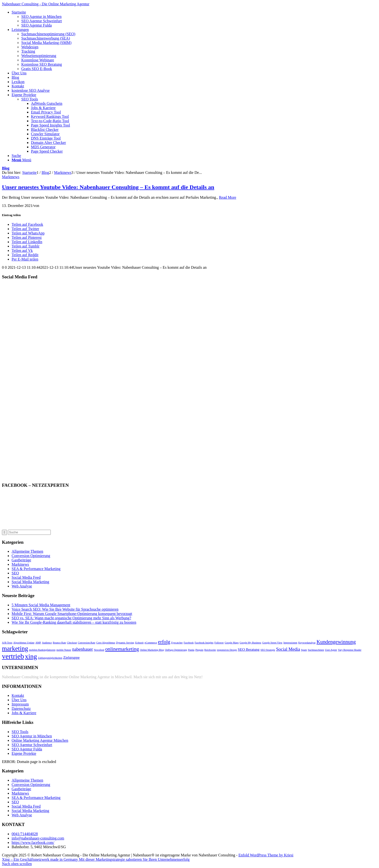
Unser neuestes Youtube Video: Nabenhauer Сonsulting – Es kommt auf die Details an (108, 187)
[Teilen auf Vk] (22, 251)
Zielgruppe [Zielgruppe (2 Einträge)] (72, 657)
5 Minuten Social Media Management (41, 605)
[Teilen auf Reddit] (25, 255)
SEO (15, 573)
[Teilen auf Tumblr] (26, 246)
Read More (228, 197)
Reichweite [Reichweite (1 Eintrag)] (210, 650)
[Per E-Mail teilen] (25, 259)
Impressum (20, 704)
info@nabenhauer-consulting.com (38, 838)
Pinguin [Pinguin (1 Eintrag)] (199, 650)
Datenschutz (21, 709)
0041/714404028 (25, 834)
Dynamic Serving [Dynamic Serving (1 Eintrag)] (125, 643)
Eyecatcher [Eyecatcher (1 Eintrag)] (177, 643)
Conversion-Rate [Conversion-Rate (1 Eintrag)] (87, 643)
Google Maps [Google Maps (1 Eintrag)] (232, 643)
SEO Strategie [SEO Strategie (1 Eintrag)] (268, 650)
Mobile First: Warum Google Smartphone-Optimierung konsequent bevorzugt (72, 614)
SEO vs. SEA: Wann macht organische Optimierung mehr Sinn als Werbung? (71, 618)
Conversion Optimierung (31, 556)
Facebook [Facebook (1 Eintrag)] (189, 643)
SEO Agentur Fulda (27, 749)
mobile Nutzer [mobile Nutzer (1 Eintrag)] (64, 650)
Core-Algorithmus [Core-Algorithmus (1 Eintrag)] (106, 643)
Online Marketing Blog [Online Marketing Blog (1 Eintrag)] (152, 650)
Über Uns (19, 700)
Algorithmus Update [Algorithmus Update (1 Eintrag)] (24, 643)
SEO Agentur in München (32, 736)
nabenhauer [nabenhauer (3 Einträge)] (83, 649)
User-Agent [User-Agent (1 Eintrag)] (331, 650)
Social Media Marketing (30, 582)
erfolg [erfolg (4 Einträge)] (164, 642)
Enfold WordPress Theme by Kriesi (266, 855)
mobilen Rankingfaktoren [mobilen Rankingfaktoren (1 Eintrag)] (42, 650)
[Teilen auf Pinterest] (27, 237)
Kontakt (18, 695)
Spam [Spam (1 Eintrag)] (304, 650)
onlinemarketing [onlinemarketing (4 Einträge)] (122, 649)
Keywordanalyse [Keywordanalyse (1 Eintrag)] (307, 643)
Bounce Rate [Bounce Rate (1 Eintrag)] (59, 643)
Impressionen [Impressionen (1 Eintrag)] (290, 643)
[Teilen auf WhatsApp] (28, 233)
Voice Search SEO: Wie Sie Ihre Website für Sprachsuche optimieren (65, 609)
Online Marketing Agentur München (40, 740)
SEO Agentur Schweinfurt (32, 745)
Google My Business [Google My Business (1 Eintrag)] (250, 643)
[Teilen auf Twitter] (25, 229)
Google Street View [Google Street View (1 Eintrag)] (272, 643)
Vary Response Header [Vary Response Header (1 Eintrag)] (350, 650)
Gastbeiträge (21, 560)
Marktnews (11, 177)
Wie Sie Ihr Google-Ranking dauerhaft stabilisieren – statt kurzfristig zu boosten (74, 622)
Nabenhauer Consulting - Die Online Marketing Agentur (46, 4)
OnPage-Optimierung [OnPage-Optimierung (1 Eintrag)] (176, 650)
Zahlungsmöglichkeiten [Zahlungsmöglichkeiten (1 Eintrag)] (50, 658)
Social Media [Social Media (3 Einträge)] (288, 649)
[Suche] (16, 156)
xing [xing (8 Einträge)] (31, 656)
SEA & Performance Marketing (36, 569)
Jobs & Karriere (24, 713)
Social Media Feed (26, 577)
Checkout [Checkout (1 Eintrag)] (72, 643)
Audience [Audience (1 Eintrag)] (47, 643)
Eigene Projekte (24, 753)
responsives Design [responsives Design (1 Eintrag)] (227, 650)
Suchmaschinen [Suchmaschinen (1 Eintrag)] (316, 650)
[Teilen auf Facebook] (27, 224)
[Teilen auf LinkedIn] (27, 242)
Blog (6, 168)
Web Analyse (22, 586)
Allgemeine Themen (27, 551)
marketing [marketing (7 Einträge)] (15, 649)
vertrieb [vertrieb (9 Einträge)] (13, 656)
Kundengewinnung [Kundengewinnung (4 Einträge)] (336, 642)
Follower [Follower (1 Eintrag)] (219, 643)
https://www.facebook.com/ (33, 843)
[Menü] (21, 160)
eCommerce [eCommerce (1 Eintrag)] (151, 643)
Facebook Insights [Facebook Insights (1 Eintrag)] (204, 643)
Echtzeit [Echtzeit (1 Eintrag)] (139, 643)
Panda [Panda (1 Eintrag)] (191, 650)
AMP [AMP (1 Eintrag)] (38, 643)
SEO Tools (30, 99)
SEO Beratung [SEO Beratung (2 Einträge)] (249, 649)
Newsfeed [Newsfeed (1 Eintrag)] (99, 650)
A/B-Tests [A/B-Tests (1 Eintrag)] (7, 643)
